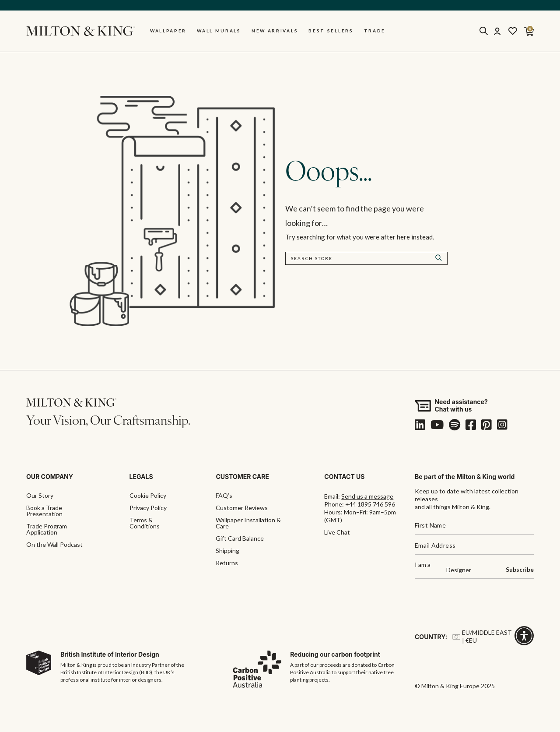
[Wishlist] (513, 31)
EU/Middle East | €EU (482, 636)
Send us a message (367, 496)
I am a (423, 565)
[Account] (497, 31)
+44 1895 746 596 (370, 504)
